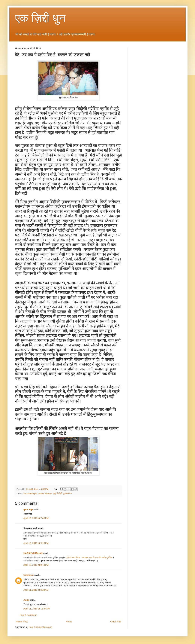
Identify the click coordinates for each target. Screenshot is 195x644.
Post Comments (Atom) (40, 627)
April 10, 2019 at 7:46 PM (36, 518)
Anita (26, 600)
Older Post (116, 622)
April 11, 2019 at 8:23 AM (36, 590)
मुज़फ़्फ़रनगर (67, 494)
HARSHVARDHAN (33, 553)
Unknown (28, 575)
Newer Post (22, 622)
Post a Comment (28, 615)
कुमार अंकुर (29, 510)
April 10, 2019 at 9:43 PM (36, 565)
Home (69, 622)
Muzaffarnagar (30, 494)
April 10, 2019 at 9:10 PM (36, 543)
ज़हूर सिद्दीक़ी (57, 494)
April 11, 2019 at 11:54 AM (37, 609)
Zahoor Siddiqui (45, 494)
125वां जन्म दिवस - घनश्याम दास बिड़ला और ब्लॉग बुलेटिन (89, 558)
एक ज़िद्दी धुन (40, 18)
